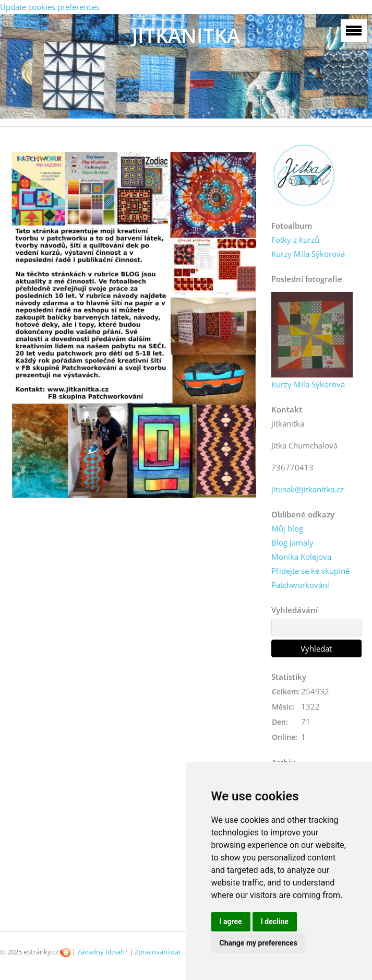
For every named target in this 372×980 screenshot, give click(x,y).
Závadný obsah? (103, 952)
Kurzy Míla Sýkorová (308, 254)
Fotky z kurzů (295, 240)
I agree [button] (231, 922)
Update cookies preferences (50, 7)
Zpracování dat (158, 952)
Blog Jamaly (292, 542)
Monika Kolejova (301, 557)
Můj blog (287, 528)
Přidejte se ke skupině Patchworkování (310, 578)
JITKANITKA (186, 35)
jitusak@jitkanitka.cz (308, 489)
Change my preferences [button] (259, 943)
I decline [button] (275, 922)
